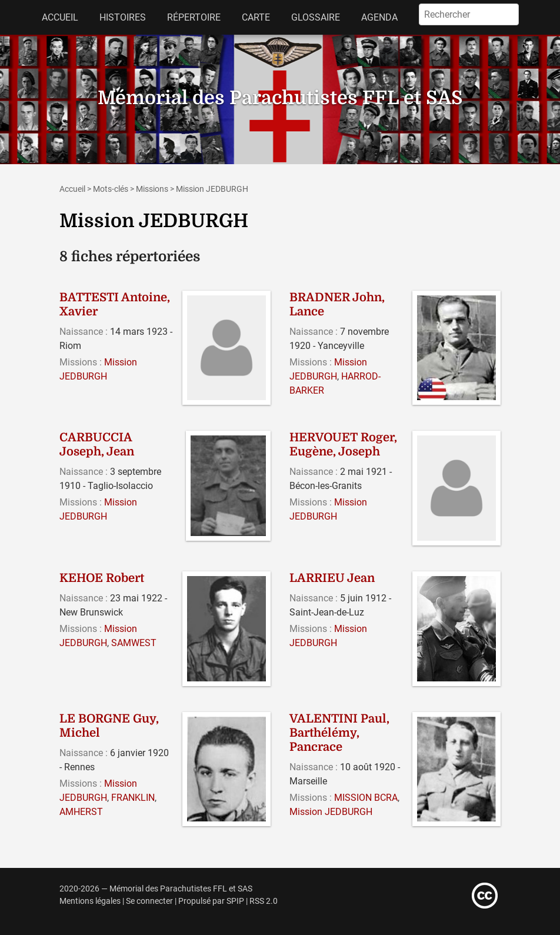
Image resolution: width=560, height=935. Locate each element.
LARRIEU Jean (332, 578)
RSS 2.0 (264, 901)
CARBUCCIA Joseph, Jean (97, 445)
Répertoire (194, 17)
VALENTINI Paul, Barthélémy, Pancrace (339, 733)
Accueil (60, 17)
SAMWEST (134, 643)
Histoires (123, 17)
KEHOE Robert (102, 578)
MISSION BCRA (366, 798)
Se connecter (149, 901)
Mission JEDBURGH (331, 812)
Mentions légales (90, 901)
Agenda (379, 17)
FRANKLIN (133, 798)
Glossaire (316, 17)
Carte (256, 17)
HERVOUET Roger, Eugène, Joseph (343, 445)
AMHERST (81, 812)
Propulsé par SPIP (211, 901)
